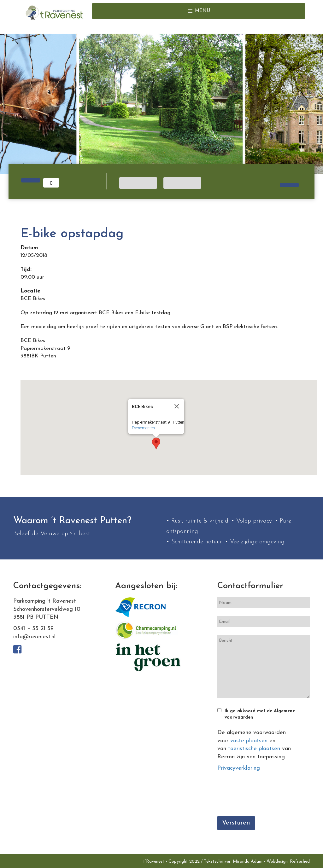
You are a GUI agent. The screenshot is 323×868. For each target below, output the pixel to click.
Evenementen (143, 428)
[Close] (177, 406)
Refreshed (300, 862)
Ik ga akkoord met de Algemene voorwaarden (260, 714)
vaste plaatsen (249, 741)
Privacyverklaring (239, 768)
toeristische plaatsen (254, 749)
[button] (203, 11)
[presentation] (265, 796)
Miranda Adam (248, 862)
